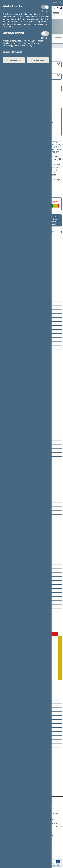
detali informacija (52, 164)
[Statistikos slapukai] (45, 34)
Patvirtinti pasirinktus (14, 60)
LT (52, 2)
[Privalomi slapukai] (45, 7)
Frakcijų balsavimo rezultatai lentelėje (52, 220)
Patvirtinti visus (38, 60)
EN (56, 2)
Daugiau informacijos (12, 52)
